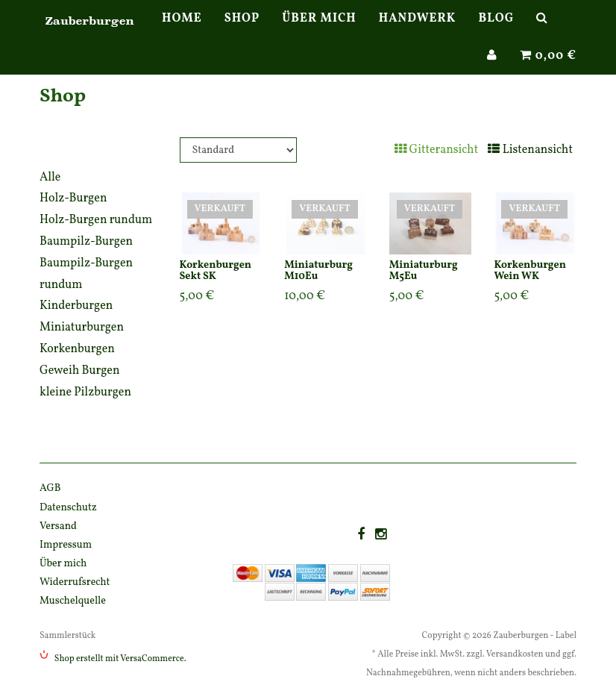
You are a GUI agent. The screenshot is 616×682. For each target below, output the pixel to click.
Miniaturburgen (82, 328)
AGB (50, 488)
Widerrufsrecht (75, 582)
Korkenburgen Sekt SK (216, 271)
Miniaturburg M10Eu (318, 271)
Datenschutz (68, 508)
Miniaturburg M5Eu (424, 271)
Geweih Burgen (80, 371)
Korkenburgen (77, 349)
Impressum (66, 545)
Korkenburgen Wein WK (530, 271)
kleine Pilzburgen (85, 392)
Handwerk (418, 34)
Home (182, 34)
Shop (242, 34)
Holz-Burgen (73, 198)
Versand (58, 526)
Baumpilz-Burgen (86, 242)
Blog (496, 34)
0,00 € (548, 71)
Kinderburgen (76, 306)
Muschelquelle (73, 601)
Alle (50, 178)
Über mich (319, 34)
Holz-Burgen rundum (96, 220)
